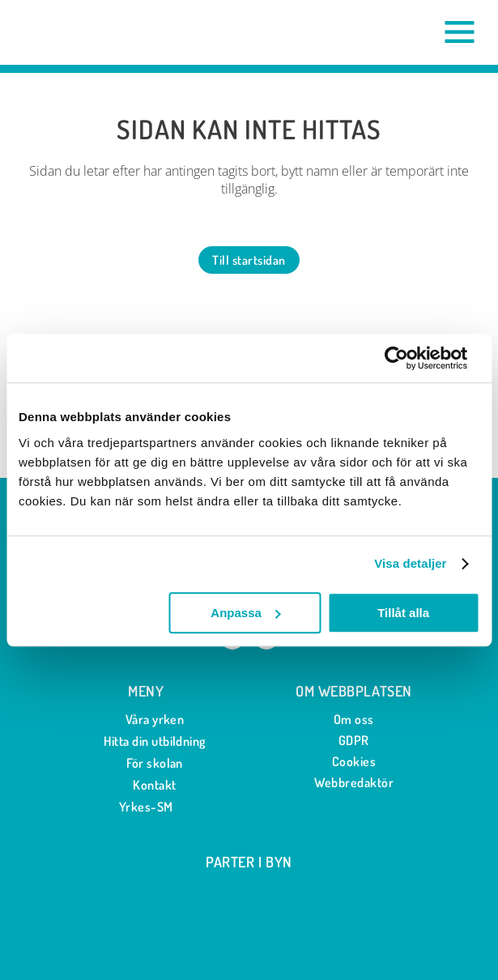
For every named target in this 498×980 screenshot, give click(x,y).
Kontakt (145, 785)
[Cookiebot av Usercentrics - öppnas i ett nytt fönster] (409, 358)
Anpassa (246, 613)
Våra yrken (146, 720)
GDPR (354, 740)
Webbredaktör (354, 782)
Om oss (354, 719)
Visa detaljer (410, 563)
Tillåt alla (403, 613)
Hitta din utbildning (146, 741)
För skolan (146, 763)
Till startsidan (249, 260)
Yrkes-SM (146, 807)
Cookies (354, 761)
